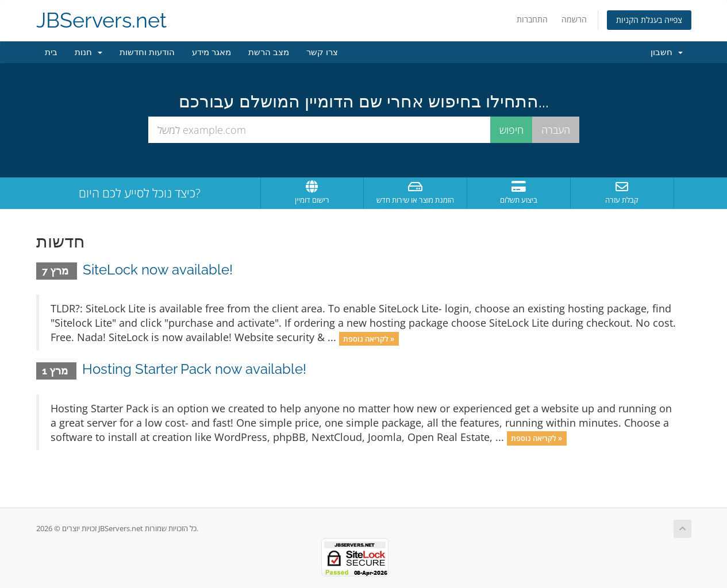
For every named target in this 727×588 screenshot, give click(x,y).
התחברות (532, 19)
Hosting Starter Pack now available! (194, 369)
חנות (89, 52)
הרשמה (574, 19)
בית (51, 52)
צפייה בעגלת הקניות (649, 20)
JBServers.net (101, 20)
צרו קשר (322, 52)
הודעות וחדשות (147, 52)
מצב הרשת (269, 52)
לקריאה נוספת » (369, 338)
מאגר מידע (211, 52)
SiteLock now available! (158, 270)
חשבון (667, 52)
